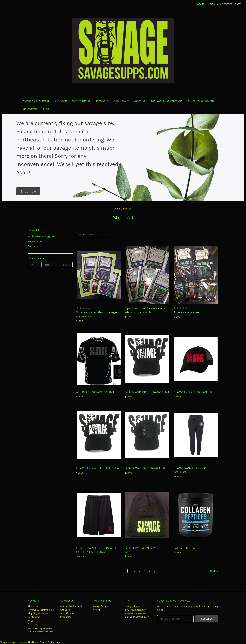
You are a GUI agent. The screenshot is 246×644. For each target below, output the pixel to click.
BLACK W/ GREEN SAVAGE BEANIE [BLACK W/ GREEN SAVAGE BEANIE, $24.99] (142, 550)
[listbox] (99, 235)
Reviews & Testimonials (167, 101)
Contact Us (30, 109)
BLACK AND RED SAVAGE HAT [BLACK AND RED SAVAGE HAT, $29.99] (194, 392)
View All (96, 610)
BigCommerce (46, 629)
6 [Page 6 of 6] (155, 571)
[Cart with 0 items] (238, 4)
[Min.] (35, 265)
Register (227, 4)
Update (66, 265)
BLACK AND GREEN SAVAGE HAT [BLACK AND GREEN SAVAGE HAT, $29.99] (147, 392)
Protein (32, 246)
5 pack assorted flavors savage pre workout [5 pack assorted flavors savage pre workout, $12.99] (97, 314)
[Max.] (50, 265)
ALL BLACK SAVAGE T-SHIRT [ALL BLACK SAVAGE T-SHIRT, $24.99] (95, 392)
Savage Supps (100, 606)
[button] (28, 191)
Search (202, 4)
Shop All (122, 101)
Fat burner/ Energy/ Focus (43, 236)
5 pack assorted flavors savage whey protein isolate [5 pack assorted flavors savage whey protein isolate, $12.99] (145, 310)
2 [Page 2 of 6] (135, 571)
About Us (140, 101)
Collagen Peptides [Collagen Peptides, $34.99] (186, 548)
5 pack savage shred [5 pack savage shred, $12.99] (187, 312)
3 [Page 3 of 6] (140, 571)
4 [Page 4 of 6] (145, 571)
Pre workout (35, 241)
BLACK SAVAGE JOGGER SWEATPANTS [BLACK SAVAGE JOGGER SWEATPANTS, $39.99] (190, 470)
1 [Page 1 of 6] (129, 571)
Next (214, 571)
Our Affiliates (81, 101)
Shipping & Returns (201, 101)
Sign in (214, 4)
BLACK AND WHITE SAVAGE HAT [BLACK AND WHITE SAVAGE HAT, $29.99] (98, 468)
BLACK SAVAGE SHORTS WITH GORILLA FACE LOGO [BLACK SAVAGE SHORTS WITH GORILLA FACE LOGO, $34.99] (97, 550)
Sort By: (82, 235)
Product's (102, 101)
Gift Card (61, 101)
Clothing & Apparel (36, 101)
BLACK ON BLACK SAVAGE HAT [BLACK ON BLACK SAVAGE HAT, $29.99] (146, 468)
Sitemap (32, 624)
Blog (46, 109)
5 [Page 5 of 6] (150, 571)
